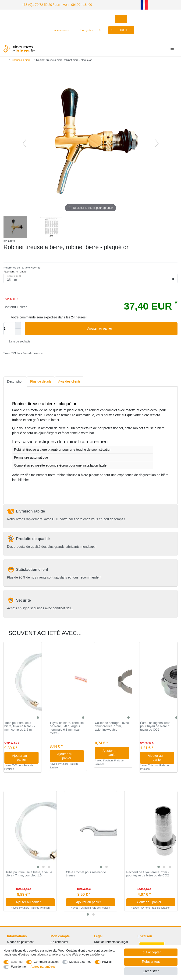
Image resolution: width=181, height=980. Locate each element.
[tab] (15, 381)
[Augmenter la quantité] (18, 325)
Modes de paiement (20, 941)
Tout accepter (151, 952)
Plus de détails (41, 381)
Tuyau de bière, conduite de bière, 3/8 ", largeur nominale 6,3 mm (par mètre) (67, 727)
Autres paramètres (43, 967)
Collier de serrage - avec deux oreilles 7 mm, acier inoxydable (112, 726)
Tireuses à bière (21, 59)
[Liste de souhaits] (102, 29)
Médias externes (80, 962)
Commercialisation (46, 962)
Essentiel (17, 962)
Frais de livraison (32, 352)
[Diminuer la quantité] (18, 331)
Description (15, 381)
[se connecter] (59, 29)
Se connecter (59, 941)
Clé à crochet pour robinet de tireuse (86, 873)
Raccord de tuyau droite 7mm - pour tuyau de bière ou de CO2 (147, 873)
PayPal (107, 962)
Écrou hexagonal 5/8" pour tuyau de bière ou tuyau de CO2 (156, 726)
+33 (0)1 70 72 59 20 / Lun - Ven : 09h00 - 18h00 (51, 4)
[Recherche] (121, 18)
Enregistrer (151, 971)
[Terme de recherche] (85, 18)
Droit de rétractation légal (111, 941)
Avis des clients (69, 381)
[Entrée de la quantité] (9, 328)
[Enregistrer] (84, 29)
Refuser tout (151, 962)
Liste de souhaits (18, 341)
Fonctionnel (19, 967)
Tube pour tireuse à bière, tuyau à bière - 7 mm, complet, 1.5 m (20, 726)
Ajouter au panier (131, 328)
